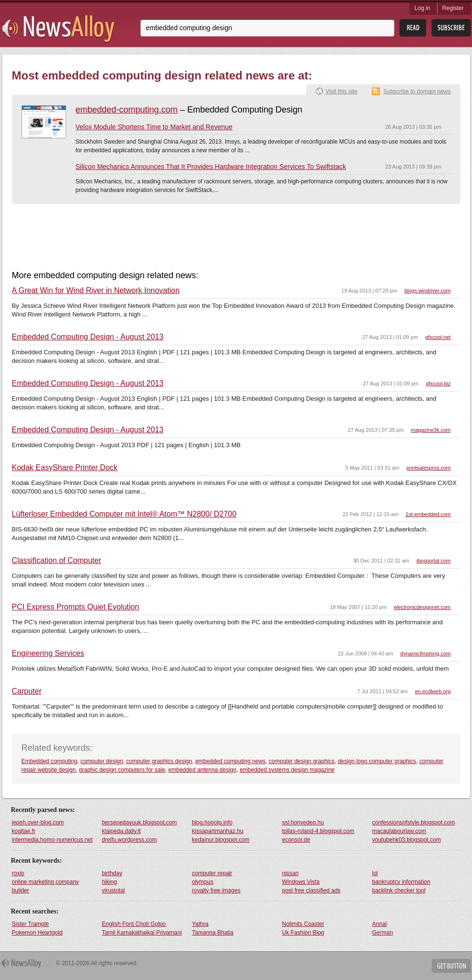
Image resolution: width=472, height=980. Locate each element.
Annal (380, 924)
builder (21, 890)
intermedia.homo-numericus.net (52, 840)
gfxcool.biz (438, 383)
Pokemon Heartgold (37, 933)
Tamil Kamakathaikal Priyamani (142, 933)
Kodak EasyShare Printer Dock (65, 468)
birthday (112, 873)
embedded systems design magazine (287, 770)
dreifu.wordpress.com (130, 840)
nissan (291, 873)
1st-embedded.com (428, 514)
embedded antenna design (202, 770)
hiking (109, 882)
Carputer (27, 691)
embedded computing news (230, 761)
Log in (422, 8)
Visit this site (341, 91)
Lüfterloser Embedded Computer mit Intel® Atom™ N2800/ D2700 (124, 514)
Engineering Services (48, 653)
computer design (102, 761)
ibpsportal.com (434, 561)
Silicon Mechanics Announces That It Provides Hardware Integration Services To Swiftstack (211, 167)
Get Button (451, 966)
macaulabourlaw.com (399, 831)
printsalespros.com (428, 468)
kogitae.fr (24, 831)
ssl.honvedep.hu (303, 822)
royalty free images (216, 890)
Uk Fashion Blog (303, 933)
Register (453, 8)
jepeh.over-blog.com (38, 822)
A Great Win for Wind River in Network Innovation (96, 291)
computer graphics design (159, 761)
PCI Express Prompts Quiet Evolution (76, 607)
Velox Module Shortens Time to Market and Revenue (154, 127)
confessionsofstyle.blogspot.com (414, 822)
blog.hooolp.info (213, 822)
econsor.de (296, 840)
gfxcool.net (438, 337)
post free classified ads (311, 890)
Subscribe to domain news (417, 91)
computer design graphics (302, 761)
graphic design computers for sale (122, 770)
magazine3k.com (431, 430)
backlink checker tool (399, 890)
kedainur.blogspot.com (221, 840)
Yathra (200, 924)
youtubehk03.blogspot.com (407, 840)
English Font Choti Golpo (134, 924)
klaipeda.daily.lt (121, 831)
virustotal (114, 890)
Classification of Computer (57, 561)
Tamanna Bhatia (213, 933)
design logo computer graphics (377, 761)
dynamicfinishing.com (425, 653)
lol (375, 873)
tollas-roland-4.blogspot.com (318, 831)
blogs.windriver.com (428, 291)
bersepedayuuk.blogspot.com (140, 822)
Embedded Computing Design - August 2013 (88, 337)
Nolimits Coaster (303, 924)
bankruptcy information (401, 882)
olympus (203, 882)
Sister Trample (30, 924)
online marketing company (46, 882)
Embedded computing (50, 761)
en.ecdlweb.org (433, 691)
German (383, 933)
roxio (18, 873)
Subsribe (451, 28)
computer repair (212, 873)
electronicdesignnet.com (422, 607)
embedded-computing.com (127, 110)
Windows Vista (301, 882)
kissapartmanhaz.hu (218, 831)
